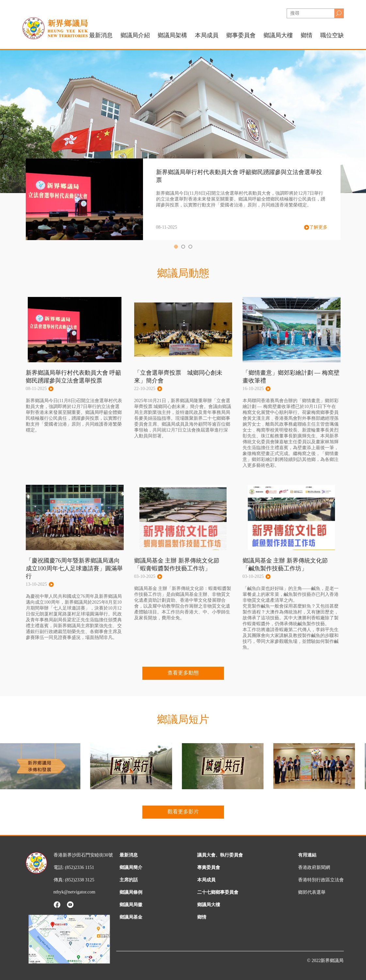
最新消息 (101, 35)
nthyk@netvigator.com (74, 892)
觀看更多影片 (183, 812)
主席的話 (129, 880)
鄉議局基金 (131, 917)
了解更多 (316, 227)
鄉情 (307, 35)
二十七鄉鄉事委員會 (218, 892)
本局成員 (206, 880)
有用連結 (307, 855)
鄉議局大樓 (278, 35)
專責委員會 (209, 867)
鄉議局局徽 (131, 905)
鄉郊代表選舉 (312, 892)
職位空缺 (332, 35)
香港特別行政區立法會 (321, 880)
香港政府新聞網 (314, 867)
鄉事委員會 (241, 35)
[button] (176, 247)
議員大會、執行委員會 (220, 855)
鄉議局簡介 (131, 867)
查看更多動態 (183, 673)
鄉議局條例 (131, 892)
